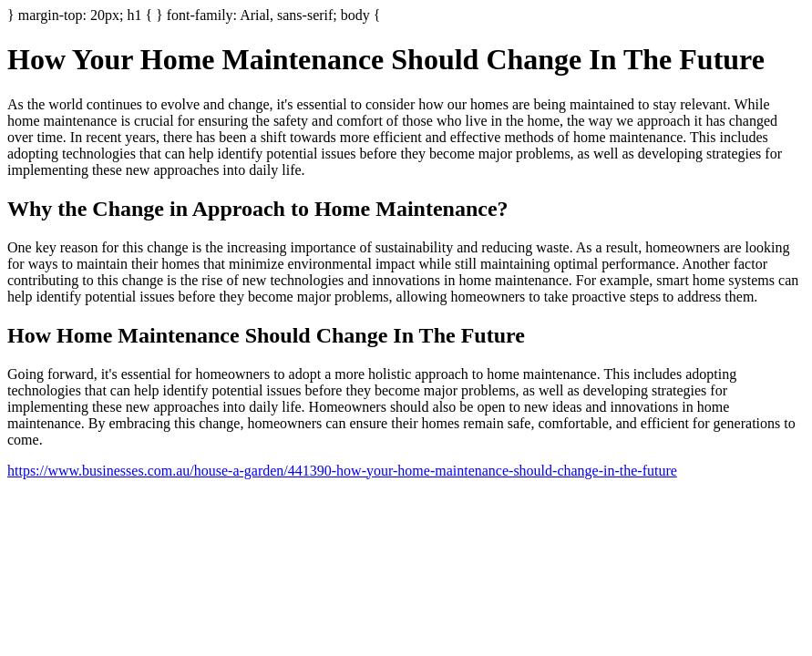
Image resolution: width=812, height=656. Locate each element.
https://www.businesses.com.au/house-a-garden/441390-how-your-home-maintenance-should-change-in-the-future (342, 471)
